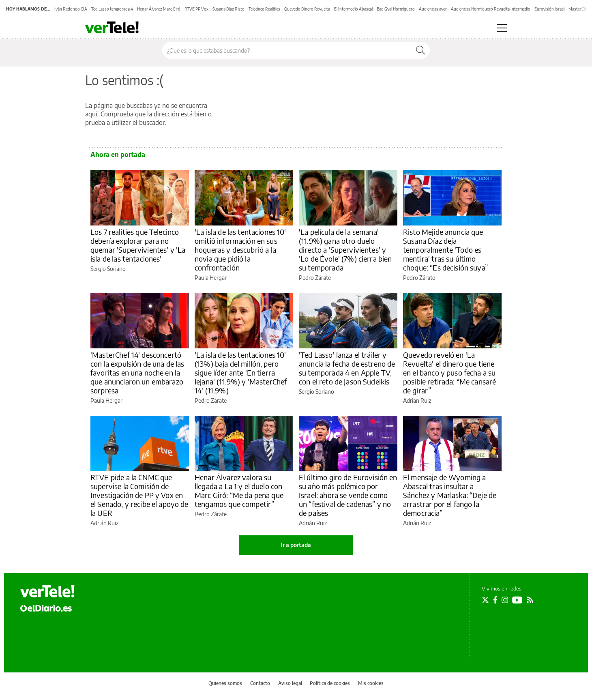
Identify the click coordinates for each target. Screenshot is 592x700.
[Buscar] (420, 50)
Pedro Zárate (315, 278)
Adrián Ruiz (417, 400)
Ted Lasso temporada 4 (112, 9)
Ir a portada (296, 545)
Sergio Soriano (108, 269)
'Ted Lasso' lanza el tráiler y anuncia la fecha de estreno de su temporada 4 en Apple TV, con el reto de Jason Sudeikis (347, 368)
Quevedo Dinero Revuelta (307, 9)
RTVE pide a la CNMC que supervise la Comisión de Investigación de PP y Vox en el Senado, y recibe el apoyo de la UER (139, 495)
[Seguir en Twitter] (485, 600)
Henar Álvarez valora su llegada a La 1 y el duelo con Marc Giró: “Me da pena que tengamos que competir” (239, 491)
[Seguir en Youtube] (517, 600)
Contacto (260, 683)
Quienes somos (225, 683)
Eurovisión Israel (549, 9)
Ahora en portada (118, 155)
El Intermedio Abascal (353, 9)
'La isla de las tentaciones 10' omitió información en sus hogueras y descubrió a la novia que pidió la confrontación (240, 250)
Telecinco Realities (264, 9)
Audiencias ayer (433, 9)
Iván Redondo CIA (71, 9)
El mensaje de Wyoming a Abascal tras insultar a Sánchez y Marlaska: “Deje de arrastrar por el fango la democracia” (450, 495)
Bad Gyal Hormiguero (396, 9)
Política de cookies (330, 683)
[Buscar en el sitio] (287, 50)
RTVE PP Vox (196, 9)
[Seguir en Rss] (530, 600)
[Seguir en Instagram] (505, 600)
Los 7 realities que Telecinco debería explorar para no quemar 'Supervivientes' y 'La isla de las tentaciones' (138, 245)
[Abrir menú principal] (502, 28)
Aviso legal (290, 683)
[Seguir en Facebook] (495, 600)
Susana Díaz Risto (228, 9)
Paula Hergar (211, 278)
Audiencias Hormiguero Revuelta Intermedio (491, 9)
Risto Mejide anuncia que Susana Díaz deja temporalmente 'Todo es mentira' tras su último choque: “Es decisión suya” (445, 250)
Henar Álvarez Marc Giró (159, 9)
